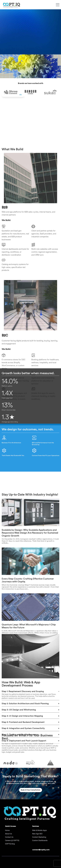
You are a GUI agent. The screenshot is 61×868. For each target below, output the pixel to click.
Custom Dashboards (40, 840)
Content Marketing (39, 837)
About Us (8, 834)
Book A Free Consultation (31, 790)
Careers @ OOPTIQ (12, 840)
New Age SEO (37, 834)
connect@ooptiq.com (41, 850)
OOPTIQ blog (10, 844)
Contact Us (9, 837)
